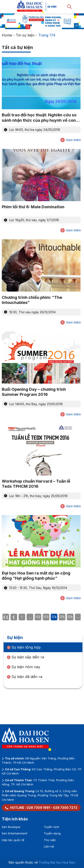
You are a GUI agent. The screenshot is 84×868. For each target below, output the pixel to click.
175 (62, 617)
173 (46, 617)
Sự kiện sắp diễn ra (25, 657)
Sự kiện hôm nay (24, 667)
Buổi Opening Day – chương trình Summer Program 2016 (34, 392)
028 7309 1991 (38, 808)
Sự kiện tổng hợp (24, 647)
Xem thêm (70, 140)
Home (7, 35)
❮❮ (6, 617)
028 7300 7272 (65, 808)
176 (70, 617)
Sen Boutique (11, 827)
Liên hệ (49, 846)
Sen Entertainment (15, 833)
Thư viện (50, 840)
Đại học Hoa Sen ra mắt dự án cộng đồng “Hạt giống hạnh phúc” (36, 576)
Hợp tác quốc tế (13, 840)
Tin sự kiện (25, 35)
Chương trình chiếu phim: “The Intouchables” (32, 300)
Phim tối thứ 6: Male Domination (33, 207)
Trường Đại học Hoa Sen (57, 862)
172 (38, 617)
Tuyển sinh (51, 827)
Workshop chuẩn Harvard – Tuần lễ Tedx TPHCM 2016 (36, 484)
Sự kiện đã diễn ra (25, 677)
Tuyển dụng (52, 833)
